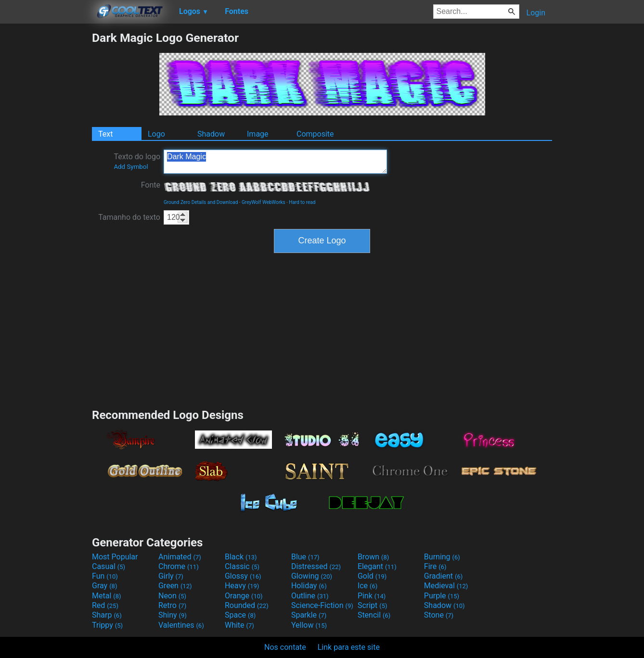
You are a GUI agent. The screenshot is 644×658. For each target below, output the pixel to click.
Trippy (107, 625)
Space (240, 615)
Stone (439, 615)
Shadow (211, 134)
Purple (442, 596)
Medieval (446, 586)
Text (105, 134)
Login (536, 13)
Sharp (107, 615)
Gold (372, 576)
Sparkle (309, 615)
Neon (172, 596)
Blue (305, 557)
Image (258, 134)
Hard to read (302, 202)
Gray (104, 586)
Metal (107, 596)
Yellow (309, 625)
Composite (315, 134)
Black (241, 557)
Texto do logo (137, 161)
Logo (156, 134)
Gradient (443, 576)
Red (105, 605)
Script (373, 605)
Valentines (181, 625)
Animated (180, 557)
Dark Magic (275, 162)
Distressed (316, 566)
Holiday (309, 586)
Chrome (179, 566)
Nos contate (285, 647)
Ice (367, 586)
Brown (373, 557)
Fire (435, 566)
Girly (171, 576)
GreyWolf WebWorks (264, 202)
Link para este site (349, 647)
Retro (172, 605)
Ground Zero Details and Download (201, 202)
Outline (310, 596)
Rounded (247, 605)
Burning (442, 557)
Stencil (374, 615)
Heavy (242, 586)
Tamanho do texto (129, 217)
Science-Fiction (322, 605)
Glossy (243, 576)
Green (175, 586)
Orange (244, 596)
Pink (372, 596)
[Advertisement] (46, 175)
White (239, 625)
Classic (242, 566)
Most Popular (115, 557)
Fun (105, 576)
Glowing (312, 576)
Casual (109, 566)
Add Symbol (131, 167)
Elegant (377, 566)
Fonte (151, 185)
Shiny (173, 615)
